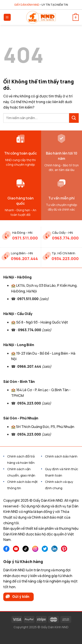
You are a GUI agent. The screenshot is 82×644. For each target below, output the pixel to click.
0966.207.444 (24, 259)
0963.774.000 (65, 238)
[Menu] (7, 17)
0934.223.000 (65, 259)
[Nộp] (74, 118)
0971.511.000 (25, 238)
